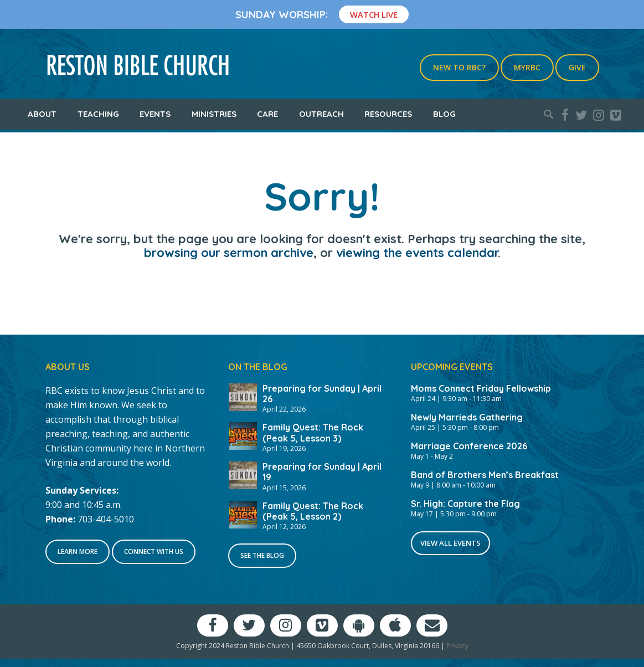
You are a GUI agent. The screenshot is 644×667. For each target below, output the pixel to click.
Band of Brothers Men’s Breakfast (485, 475)
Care (267, 114)
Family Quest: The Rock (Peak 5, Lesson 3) (313, 432)
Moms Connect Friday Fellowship (481, 388)
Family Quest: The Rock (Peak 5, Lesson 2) (313, 511)
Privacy (457, 646)
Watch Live (374, 14)
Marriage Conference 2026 (469, 446)
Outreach (321, 114)
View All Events (450, 543)
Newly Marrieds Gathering (467, 417)
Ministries (214, 114)
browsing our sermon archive (229, 253)
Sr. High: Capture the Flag (465, 504)
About (42, 114)
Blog (444, 114)
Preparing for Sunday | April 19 (322, 472)
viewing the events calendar (417, 253)
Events (155, 114)
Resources (388, 114)
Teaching (98, 114)
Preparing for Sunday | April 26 (322, 394)
